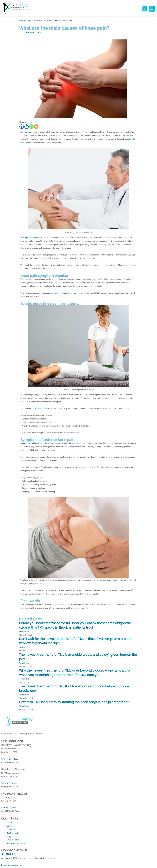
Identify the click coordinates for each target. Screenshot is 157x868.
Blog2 (29, 21)
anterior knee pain (62, 293)
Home (22, 21)
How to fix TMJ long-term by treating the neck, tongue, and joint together (77, 702)
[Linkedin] (27, 127)
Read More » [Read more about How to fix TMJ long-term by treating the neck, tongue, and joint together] (25, 706)
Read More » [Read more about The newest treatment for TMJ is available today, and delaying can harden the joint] (25, 663)
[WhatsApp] (13, 855)
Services (11, 826)
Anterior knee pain (28, 443)
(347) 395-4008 (10, 759)
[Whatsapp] (31, 127)
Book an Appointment (12, 865)
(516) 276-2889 (9, 808)
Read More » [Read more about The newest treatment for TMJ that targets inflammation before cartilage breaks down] (25, 695)
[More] (36, 127)
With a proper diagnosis (30, 238)
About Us (11, 829)
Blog (9, 836)
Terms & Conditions (16, 843)
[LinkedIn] (10, 855)
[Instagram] (7, 855)
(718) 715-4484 (9, 783)
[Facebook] (22, 127)
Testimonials (13, 833)
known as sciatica (43, 409)
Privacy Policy (13, 840)
